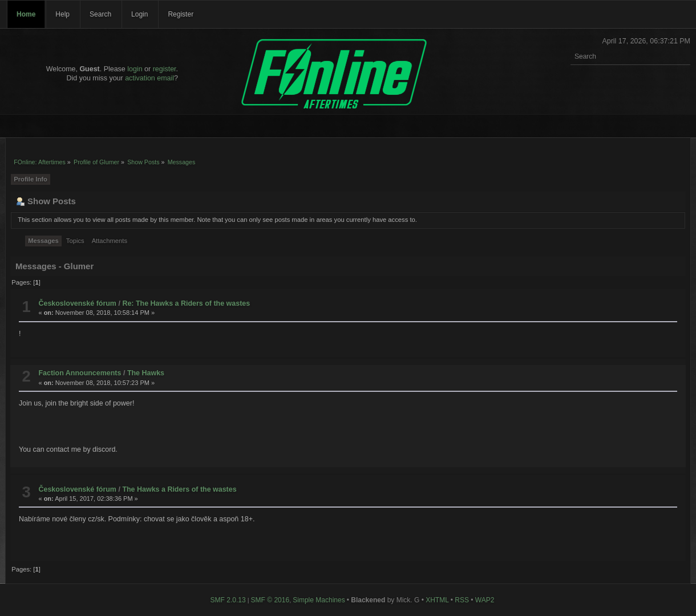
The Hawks (146, 373)
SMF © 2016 (270, 600)
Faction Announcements (80, 373)
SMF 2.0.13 (228, 600)
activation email (149, 78)
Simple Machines (319, 600)
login (135, 69)
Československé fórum (77, 303)
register (165, 69)
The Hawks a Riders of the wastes (179, 489)
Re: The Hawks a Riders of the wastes (186, 303)
